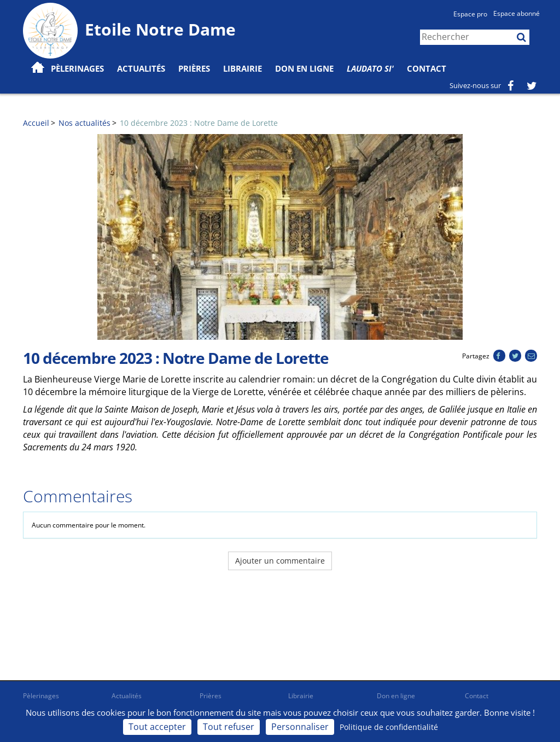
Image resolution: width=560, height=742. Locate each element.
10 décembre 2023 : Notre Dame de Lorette (199, 123)
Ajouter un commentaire (280, 561)
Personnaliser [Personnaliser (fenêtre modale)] (300, 727)
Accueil (36, 123)
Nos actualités (84, 123)
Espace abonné (517, 13)
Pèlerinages (41, 696)
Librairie (243, 68)
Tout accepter (157, 727)
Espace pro (470, 14)
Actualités (127, 696)
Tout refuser (229, 727)
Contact (427, 68)
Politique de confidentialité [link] (389, 727)
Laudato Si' (370, 68)
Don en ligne (304, 68)
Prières (194, 68)
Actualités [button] (141, 68)
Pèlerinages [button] (77, 68)
